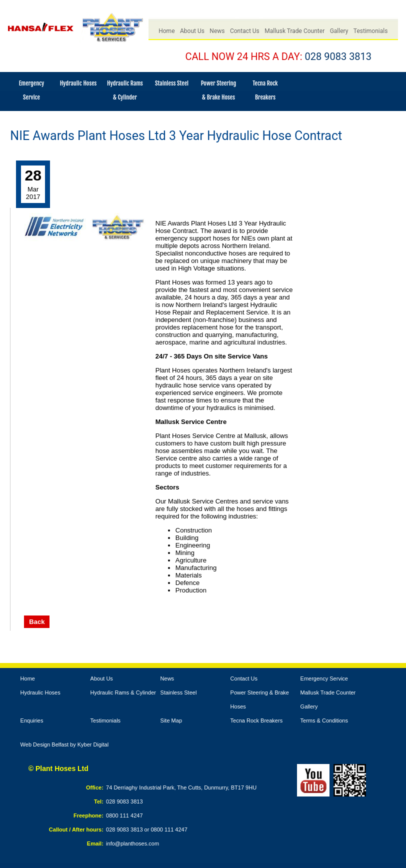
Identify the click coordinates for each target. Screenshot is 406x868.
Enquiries (32, 720)
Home (166, 31)
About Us (192, 31)
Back (37, 622)
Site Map (171, 720)
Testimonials (371, 31)
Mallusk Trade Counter (294, 31)
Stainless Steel (172, 83)
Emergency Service (324, 678)
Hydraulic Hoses (78, 83)
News (217, 31)
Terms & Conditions (324, 720)
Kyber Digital (93, 744)
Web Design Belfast (44, 744)
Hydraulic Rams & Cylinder (123, 692)
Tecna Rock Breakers (257, 720)
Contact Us (245, 31)
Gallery (339, 31)
